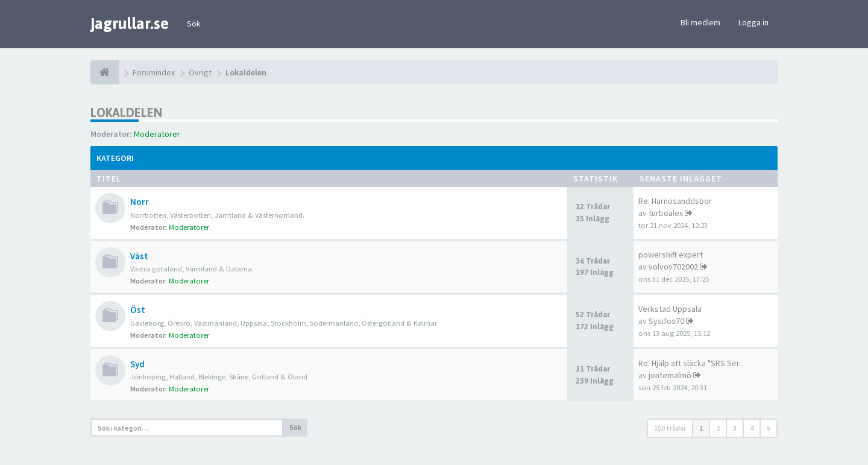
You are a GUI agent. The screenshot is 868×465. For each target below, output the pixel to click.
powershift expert (671, 255)
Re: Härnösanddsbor (675, 201)
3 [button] (735, 428)
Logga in (753, 22)
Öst (138, 310)
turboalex (666, 213)
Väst (139, 256)
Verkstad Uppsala (670, 309)
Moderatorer (157, 134)
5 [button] (769, 428)
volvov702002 (673, 267)
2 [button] (718, 428)
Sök (194, 24)
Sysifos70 (666, 321)
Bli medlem (700, 22)
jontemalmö (670, 375)
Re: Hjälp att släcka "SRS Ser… (693, 363)
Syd (137, 364)
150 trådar (670, 428)
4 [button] (752, 428)
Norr (140, 202)
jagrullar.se (130, 24)
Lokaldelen (126, 112)
